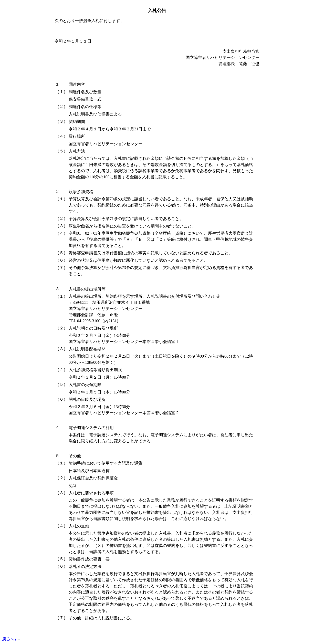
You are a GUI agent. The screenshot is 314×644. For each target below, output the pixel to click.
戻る (11, 639)
